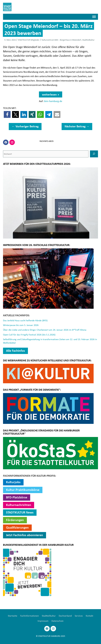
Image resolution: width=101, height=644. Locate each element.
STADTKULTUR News (20, 512)
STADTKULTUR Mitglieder (29, 40)
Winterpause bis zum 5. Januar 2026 (21, 325)
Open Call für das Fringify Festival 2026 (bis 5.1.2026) (29, 334)
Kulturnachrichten (19, 504)
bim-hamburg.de (53, 101)
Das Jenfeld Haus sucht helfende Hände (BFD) (25, 320)
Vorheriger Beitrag (25, 127)
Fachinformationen (30, 615)
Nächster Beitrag (77, 127)
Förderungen (15, 520)
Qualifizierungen (17, 527)
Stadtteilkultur (88, 40)
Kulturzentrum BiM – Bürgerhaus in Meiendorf (61, 40)
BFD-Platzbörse (17, 497)
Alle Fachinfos (15, 350)
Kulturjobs (13, 482)
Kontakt (89, 615)
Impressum (43, 620)
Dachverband (65, 615)
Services (79, 615)
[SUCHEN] (94, 154)
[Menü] (94, 17)
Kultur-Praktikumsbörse (23, 489)
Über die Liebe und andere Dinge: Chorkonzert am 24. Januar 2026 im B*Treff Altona (45, 330)
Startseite (13, 615)
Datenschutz (57, 620)
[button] (7, 115)
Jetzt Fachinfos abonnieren (25, 535)
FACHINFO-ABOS (46, 141)
